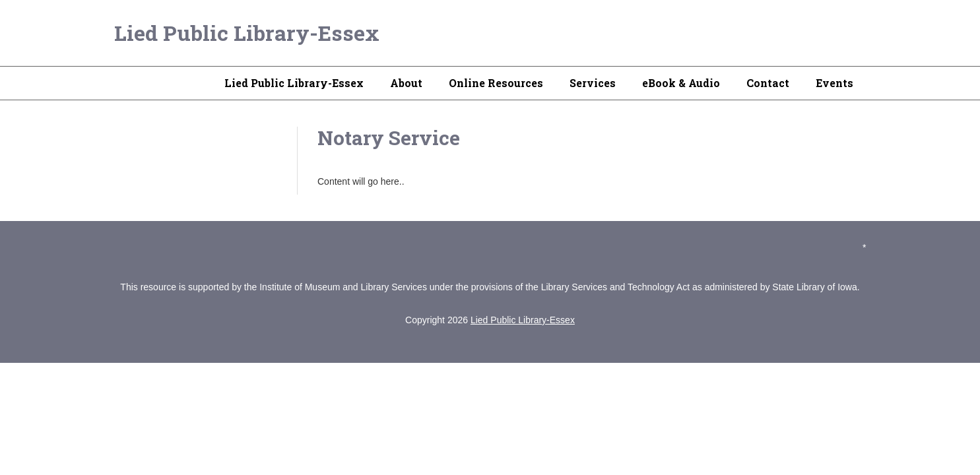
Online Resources (496, 83)
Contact (768, 83)
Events (834, 83)
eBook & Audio (681, 83)
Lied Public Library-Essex (247, 33)
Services (593, 83)
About (406, 83)
